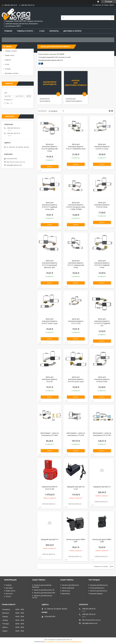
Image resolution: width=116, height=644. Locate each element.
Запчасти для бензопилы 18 (44, 590)
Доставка (9, 588)
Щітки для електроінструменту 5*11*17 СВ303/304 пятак (76, 147)
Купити (50, 166)
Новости (8, 60)
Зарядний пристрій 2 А (102, 487)
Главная (8, 31)
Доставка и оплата (72, 31)
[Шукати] (112, 18)
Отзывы (8, 69)
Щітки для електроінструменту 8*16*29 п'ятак (102, 379)
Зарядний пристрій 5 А (50, 539)
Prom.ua (69, 640)
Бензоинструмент (97, 594)
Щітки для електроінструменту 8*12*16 (50, 379)
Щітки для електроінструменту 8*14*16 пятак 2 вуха (76, 379)
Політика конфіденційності (73, 642)
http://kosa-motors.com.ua (16, 162)
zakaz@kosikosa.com (14, 165)
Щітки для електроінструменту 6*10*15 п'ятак (102, 205)
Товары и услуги (25, 31)
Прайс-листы (10, 55)
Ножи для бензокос (97, 588)
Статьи (8, 596)
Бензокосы (66, 591)
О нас (42, 31)
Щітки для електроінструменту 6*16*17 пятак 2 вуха (50, 321)
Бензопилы (66, 594)
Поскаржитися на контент (54, 642)
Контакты (54, 31)
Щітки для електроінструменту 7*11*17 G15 (76, 321)
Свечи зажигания (68, 588)
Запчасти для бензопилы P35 (44, 593)
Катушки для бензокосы (99, 585)
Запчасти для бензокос (70, 585)
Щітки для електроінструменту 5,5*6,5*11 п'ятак (102, 147)
